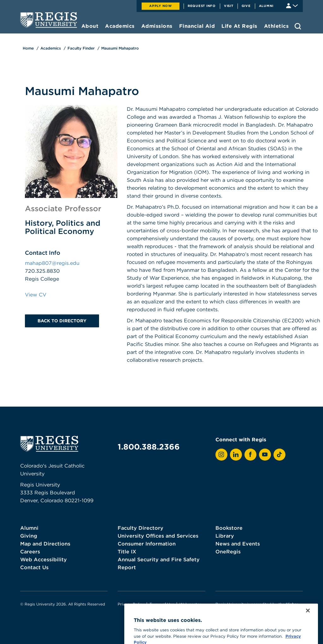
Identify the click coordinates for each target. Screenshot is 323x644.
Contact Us (34, 567)
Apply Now (161, 6)
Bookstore (229, 528)
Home (28, 48)
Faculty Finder (81, 48)
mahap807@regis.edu (52, 263)
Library (225, 536)
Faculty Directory (141, 528)
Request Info (202, 6)
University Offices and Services (158, 536)
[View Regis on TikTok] (279, 455)
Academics (51, 48)
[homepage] (49, 20)
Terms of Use (162, 604)
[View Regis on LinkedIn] (236, 455)
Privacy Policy (131, 604)
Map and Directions (45, 544)
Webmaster (190, 604)
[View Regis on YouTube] (265, 455)
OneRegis (228, 552)
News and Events (238, 544)
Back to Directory (62, 321)
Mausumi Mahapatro (120, 48)
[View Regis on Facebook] (250, 455)
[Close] (308, 629)
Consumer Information (147, 544)
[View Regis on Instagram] (221, 455)
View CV (36, 295)
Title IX (127, 552)
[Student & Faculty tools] (292, 5)
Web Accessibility (44, 559)
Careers (30, 552)
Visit (229, 6)
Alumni (266, 6)
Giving (29, 536)
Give (246, 6)
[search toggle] (298, 26)
